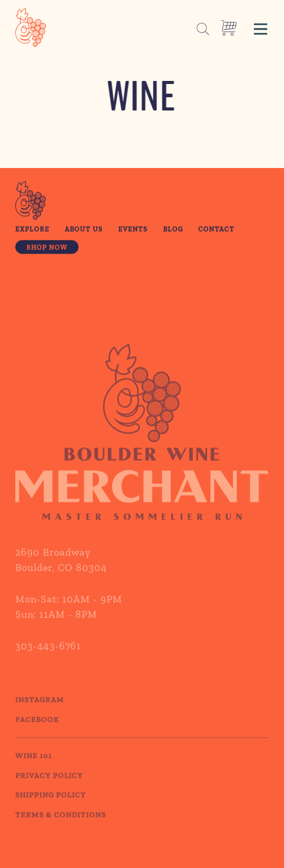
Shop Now (47, 248)
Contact (216, 230)
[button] (261, 27)
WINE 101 (34, 765)
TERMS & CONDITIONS (61, 824)
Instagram (40, 709)
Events (133, 230)
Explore (32, 230)
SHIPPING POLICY (51, 804)
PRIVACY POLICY (49, 785)
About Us (84, 230)
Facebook (37, 729)
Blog (173, 230)
